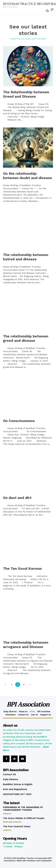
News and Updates (12, 822)
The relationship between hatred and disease (26, 257)
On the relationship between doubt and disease (27, 176)
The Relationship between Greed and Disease (26, 94)
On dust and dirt (17, 498)
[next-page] (30, 685)
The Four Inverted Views (17, 826)
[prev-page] (5, 685)
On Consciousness (19, 421)
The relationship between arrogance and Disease (26, 645)
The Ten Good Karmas (22, 569)
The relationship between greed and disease (26, 338)
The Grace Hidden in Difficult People (24, 818)
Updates (7, 814)
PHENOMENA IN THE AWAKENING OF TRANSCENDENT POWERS (23, 809)
